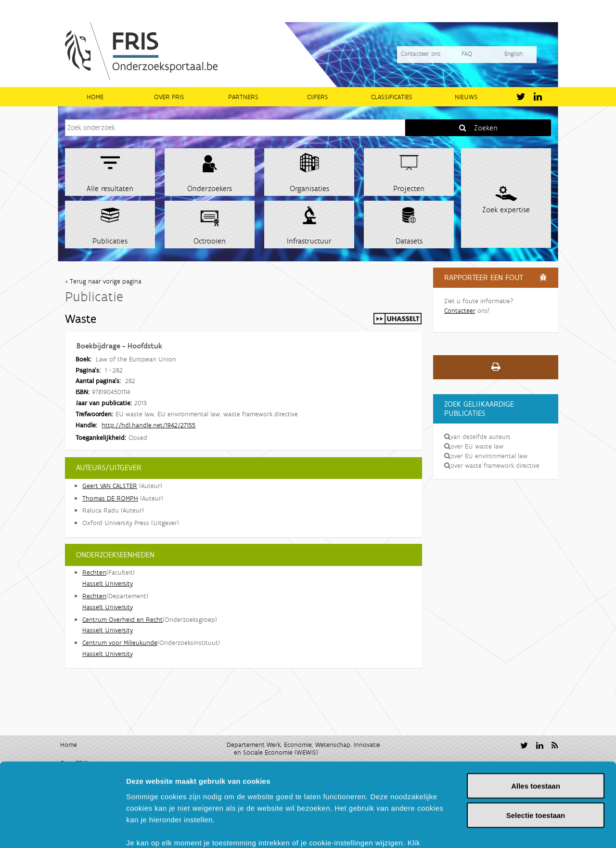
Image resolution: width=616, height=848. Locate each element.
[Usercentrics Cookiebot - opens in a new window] (62, 829)
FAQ (467, 54)
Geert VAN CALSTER (110, 486)
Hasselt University (108, 583)
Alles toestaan (536, 710)
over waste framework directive (492, 465)
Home (95, 97)
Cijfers (318, 97)
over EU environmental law (486, 456)
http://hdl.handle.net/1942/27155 (148, 425)
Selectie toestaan (536, 739)
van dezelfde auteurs (477, 437)
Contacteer (460, 310)
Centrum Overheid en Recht (122, 619)
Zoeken (486, 128)
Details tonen (520, 829)
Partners (243, 97)
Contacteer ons (421, 54)
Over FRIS (169, 97)
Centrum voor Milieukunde (120, 642)
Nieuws (466, 97)
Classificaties (392, 97)
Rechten (94, 572)
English (513, 54)
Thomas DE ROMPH (110, 498)
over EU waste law (474, 446)
